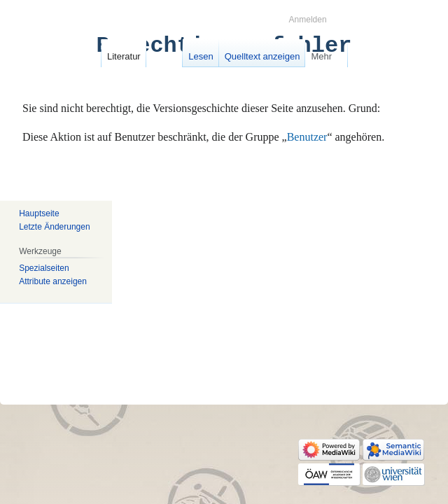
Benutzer (307, 137)
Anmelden (308, 20)
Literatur (124, 56)
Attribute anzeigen (53, 281)
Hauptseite (39, 213)
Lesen (201, 56)
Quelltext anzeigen (262, 56)
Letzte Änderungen (54, 227)
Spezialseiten (44, 267)
